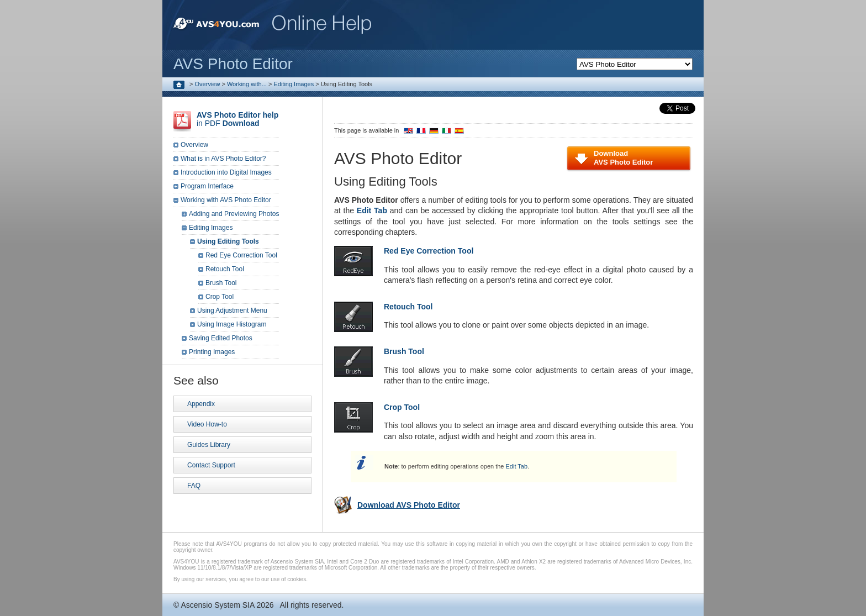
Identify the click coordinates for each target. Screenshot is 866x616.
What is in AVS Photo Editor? (223, 159)
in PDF (237, 119)
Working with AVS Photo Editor (226, 200)
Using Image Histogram (232, 324)
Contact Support (211, 465)
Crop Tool (220, 297)
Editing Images (294, 84)
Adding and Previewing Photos (234, 214)
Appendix (201, 404)
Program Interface (207, 186)
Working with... (247, 84)
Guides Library (209, 445)
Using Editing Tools (228, 241)
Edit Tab (517, 466)
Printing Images (212, 352)
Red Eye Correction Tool (241, 255)
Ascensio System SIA (217, 605)
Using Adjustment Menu (232, 310)
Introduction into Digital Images (226, 172)
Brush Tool (221, 283)
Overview (208, 84)
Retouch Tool (225, 269)
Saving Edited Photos (221, 338)
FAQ (194, 486)
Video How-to (207, 424)
